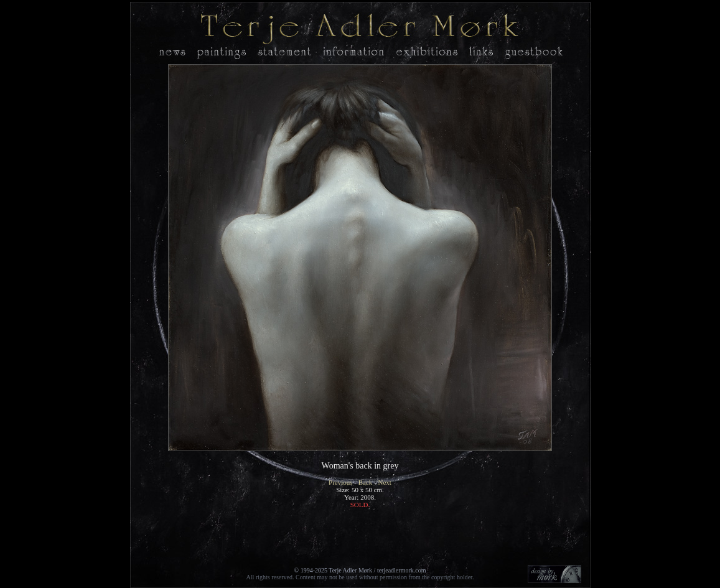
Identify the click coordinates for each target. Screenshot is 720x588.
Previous (341, 482)
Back (366, 482)
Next (385, 482)
